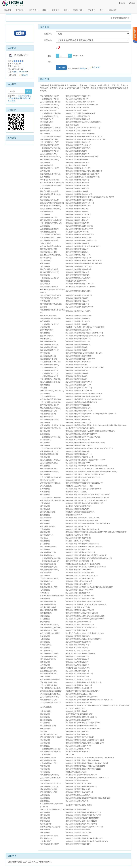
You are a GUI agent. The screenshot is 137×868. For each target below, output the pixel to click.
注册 (122, 3)
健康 (45, 10)
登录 (132, 3)
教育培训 (56, 10)
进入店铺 (12, 75)
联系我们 (113, 10)
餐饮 (66, 10)
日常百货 (34, 10)
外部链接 (83, 69)
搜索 (28, 91)
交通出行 (92, 10)
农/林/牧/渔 (79, 10)
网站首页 (8, 10)
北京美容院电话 (24, 96)
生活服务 (20, 10)
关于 (102, 10)
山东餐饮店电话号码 (16, 98)
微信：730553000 (21, 72)
